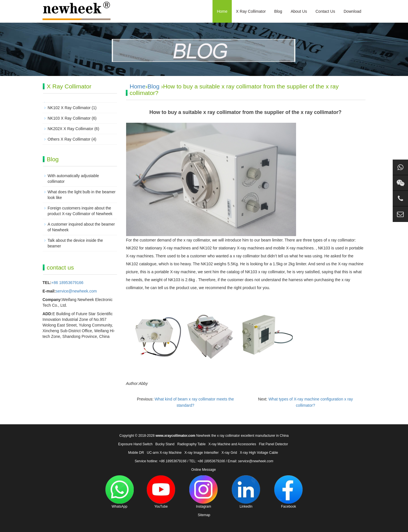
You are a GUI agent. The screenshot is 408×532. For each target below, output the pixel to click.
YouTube (161, 492)
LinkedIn (246, 492)
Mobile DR (136, 453)
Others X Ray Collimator (69, 139)
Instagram (203, 492)
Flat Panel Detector (274, 444)
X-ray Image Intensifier (202, 453)
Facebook (288, 492)
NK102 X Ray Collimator (69, 108)
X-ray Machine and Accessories (232, 444)
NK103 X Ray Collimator (69, 118)
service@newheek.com (76, 291)
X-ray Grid (229, 453)
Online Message (204, 470)
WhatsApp (120, 492)
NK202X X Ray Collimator (70, 129)
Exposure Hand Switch (135, 444)
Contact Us (325, 11)
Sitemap (204, 515)
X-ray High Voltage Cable (259, 453)
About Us (299, 11)
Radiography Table (192, 444)
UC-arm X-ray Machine (164, 453)
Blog (278, 11)
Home (222, 11)
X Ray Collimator (251, 11)
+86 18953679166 (67, 283)
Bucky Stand (165, 444)
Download (352, 11)
